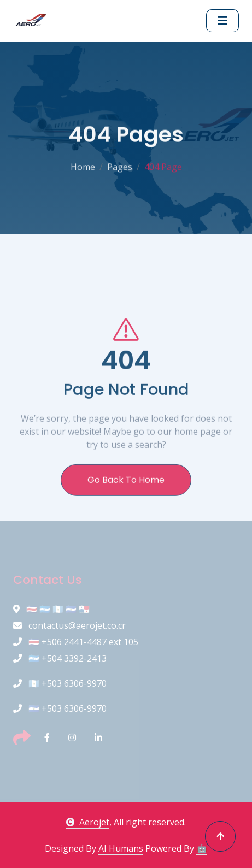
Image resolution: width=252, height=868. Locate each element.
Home (83, 164)
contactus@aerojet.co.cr (69, 625)
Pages (120, 164)
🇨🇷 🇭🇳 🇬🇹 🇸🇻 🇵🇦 (51, 609)
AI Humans (121, 848)
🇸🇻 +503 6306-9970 (60, 708)
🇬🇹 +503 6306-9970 (60, 683)
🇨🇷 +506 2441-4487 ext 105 (76, 642)
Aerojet (88, 822)
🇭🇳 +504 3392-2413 (60, 658)
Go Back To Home (126, 506)
